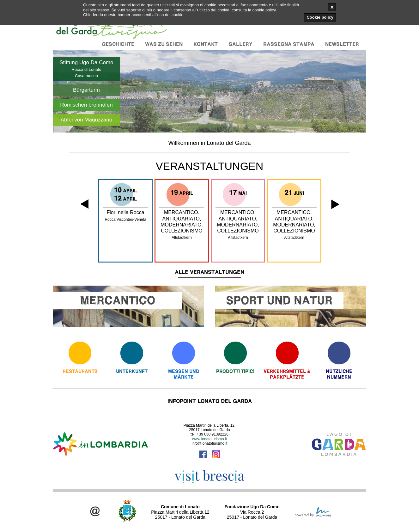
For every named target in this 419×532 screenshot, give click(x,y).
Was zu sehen (164, 44)
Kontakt (206, 44)
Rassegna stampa (289, 44)
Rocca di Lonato (87, 69)
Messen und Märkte (184, 374)
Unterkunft (132, 371)
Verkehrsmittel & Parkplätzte (287, 374)
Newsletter (342, 44)
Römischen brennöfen (86, 105)
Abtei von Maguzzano (87, 120)
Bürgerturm (86, 90)
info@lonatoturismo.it (210, 443)
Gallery (240, 44)
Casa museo (86, 76)
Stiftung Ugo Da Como (86, 62)
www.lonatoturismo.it (209, 439)
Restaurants (80, 371)
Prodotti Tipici (235, 371)
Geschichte (118, 44)
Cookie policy (320, 17)
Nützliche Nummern (339, 374)
